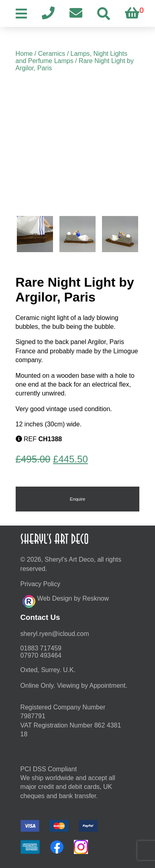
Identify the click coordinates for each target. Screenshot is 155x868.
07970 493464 (41, 655)
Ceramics (52, 54)
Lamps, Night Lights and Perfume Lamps (71, 57)
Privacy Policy (41, 584)
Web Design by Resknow (66, 600)
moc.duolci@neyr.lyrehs (55, 634)
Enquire (78, 499)
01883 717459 (41, 648)
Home (24, 54)
